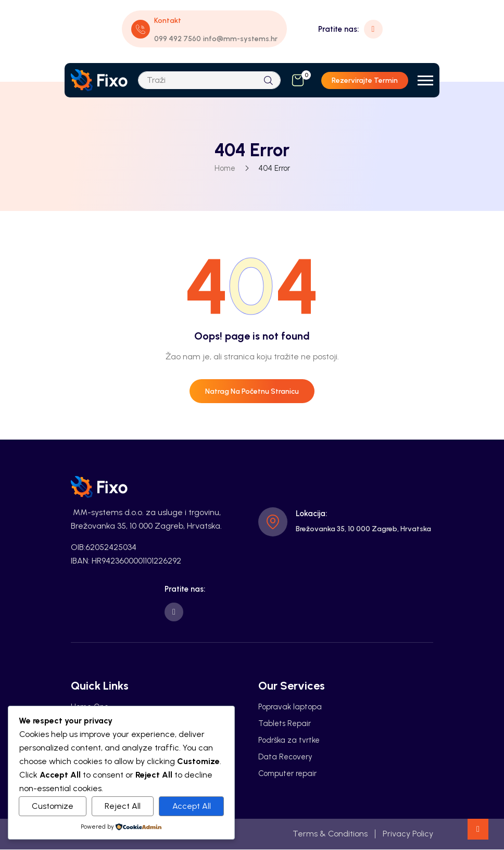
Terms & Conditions (330, 834)
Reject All (123, 806)
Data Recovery (285, 757)
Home (225, 168)
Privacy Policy (408, 834)
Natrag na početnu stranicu (252, 391)
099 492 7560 (178, 39)
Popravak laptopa (290, 707)
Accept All (192, 806)
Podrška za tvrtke (289, 741)
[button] (425, 80)
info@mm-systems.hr (240, 39)
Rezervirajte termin (365, 80)
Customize (53, 806)
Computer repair (287, 774)
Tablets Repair (285, 724)
